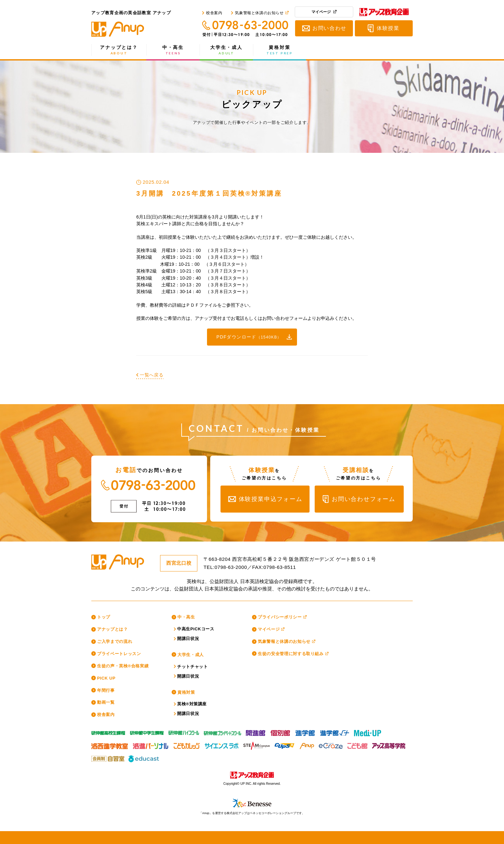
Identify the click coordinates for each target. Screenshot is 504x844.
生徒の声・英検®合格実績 (123, 666)
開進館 (256, 731)
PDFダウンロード (249, 337)
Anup (307, 744)
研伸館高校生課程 (108, 731)
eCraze (331, 744)
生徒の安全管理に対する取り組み (291, 654)
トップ (104, 617)
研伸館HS (184, 731)
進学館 (305, 731)
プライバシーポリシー (280, 617)
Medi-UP (368, 731)
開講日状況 (188, 639)
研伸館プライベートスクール (222, 731)
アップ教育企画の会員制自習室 (107, 757)
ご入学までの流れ (115, 641)
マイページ (321, 12)
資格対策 (280, 50)
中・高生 (173, 50)
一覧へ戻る (152, 375)
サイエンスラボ (222, 744)
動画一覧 (106, 702)
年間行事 (106, 690)
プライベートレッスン (119, 654)
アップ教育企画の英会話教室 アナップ (131, 29)
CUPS (284, 744)
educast (144, 757)
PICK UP (106, 678)
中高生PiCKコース (196, 629)
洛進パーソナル (151, 744)
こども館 (357, 744)
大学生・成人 (226, 50)
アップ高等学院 (388, 744)
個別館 (281, 731)
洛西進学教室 (110, 744)
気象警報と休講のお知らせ (259, 13)
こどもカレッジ (187, 744)
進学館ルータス (335, 731)
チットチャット (193, 667)
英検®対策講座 (192, 704)
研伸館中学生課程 (147, 731)
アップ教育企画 (384, 13)
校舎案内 (214, 13)
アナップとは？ (119, 50)
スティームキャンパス (256, 744)
